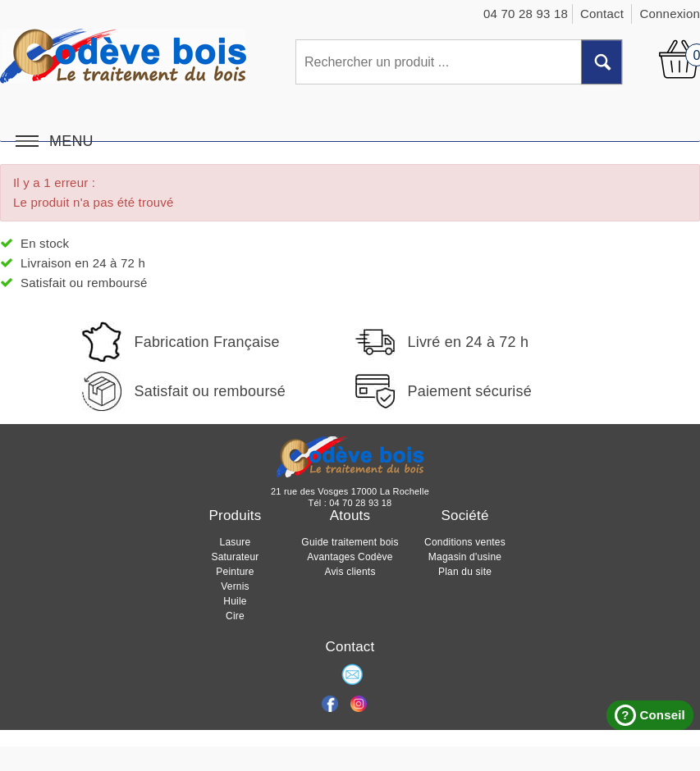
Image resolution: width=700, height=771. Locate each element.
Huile (235, 601)
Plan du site (465, 572)
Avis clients (350, 572)
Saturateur (235, 557)
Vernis (235, 586)
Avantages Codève (350, 557)
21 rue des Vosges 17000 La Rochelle (350, 491)
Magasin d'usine (465, 557)
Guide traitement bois (350, 542)
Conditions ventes (465, 542)
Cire (235, 616)
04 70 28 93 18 (360, 503)
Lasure (236, 542)
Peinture (235, 572)
